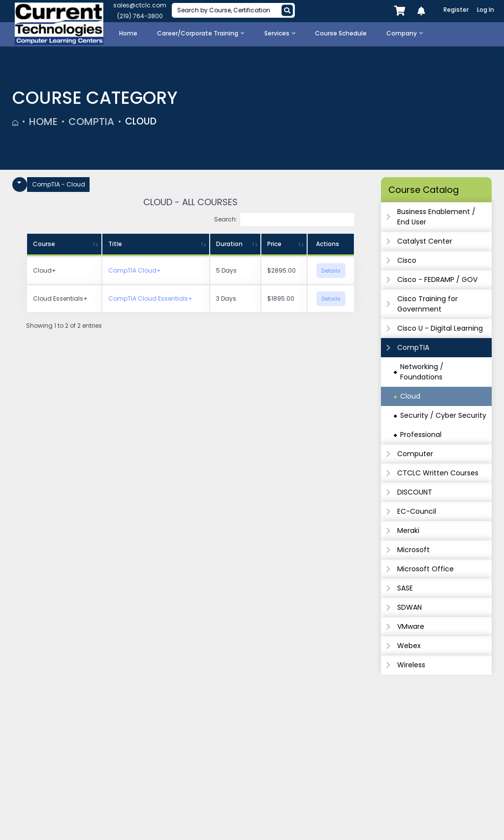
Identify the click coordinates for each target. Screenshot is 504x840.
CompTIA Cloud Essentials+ (150, 298)
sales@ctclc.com (140, 5)
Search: (285, 219)
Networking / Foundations (422, 372)
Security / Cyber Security (443, 415)
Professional (421, 435)
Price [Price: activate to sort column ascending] (274, 244)
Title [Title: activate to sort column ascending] (115, 244)
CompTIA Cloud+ (135, 270)
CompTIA (91, 122)
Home (43, 122)
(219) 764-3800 (140, 16)
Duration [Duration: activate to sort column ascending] (229, 244)
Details (331, 271)
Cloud (142, 122)
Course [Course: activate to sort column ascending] (44, 244)
